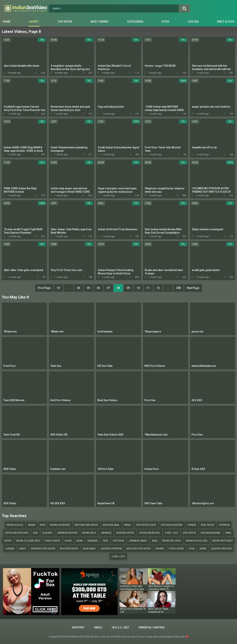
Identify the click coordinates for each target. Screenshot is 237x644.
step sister (189, 533)
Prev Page (44, 288)
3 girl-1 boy (118, 556)
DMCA (98, 627)
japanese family (138, 541)
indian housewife (60, 525)
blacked (47, 533)
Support (78, 627)
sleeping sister (125, 533)
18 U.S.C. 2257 (120, 627)
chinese (192, 525)
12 (158, 288)
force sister (176, 549)
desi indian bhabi (211, 533)
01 (59, 288)
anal (155, 541)
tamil (228, 533)
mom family (89, 549)
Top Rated (65, 22)
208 (178, 288)
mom (43, 525)
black (68, 541)
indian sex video (172, 541)
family (128, 525)
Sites (165, 22)
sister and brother (17, 533)
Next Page (193, 288)
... (69, 288)
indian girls (89, 533)
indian (32, 525)
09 (128, 288)
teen (105, 541)
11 (148, 288)
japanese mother (67, 533)
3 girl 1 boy (171, 533)
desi (35, 533)
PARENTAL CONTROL (152, 627)
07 (108, 288)
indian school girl (197, 541)
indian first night (223, 541)
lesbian (10, 549)
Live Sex (193, 22)
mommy (160, 549)
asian (80, 541)
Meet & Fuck (226, 22)
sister (8, 541)
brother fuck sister (139, 549)
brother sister (69, 549)
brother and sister (86, 525)
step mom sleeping (172, 525)
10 (138, 288)
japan (203, 549)
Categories (135, 22)
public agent (52, 541)
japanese (106, 533)
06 (98, 288)
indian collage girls (28, 541)
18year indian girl (149, 533)
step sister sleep (146, 525)
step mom (118, 541)
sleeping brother (221, 549)
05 (88, 288)
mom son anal (111, 525)
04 (78, 288)
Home (7, 22)
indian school (15, 525)
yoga (192, 549)
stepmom (224, 525)
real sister (208, 525)
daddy (23, 549)
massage (93, 541)
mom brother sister (43, 549)
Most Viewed (100, 22)
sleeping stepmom (111, 549)
